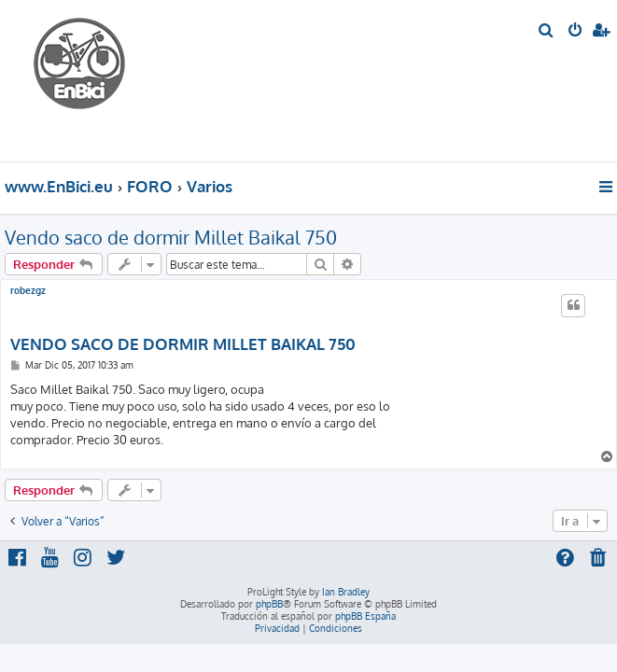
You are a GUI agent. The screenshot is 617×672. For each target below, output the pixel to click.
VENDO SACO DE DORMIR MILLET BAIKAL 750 (183, 344)
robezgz (28, 290)
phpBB (269, 604)
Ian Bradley (346, 592)
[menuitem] (547, 32)
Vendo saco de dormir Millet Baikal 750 (171, 237)
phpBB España (365, 616)
